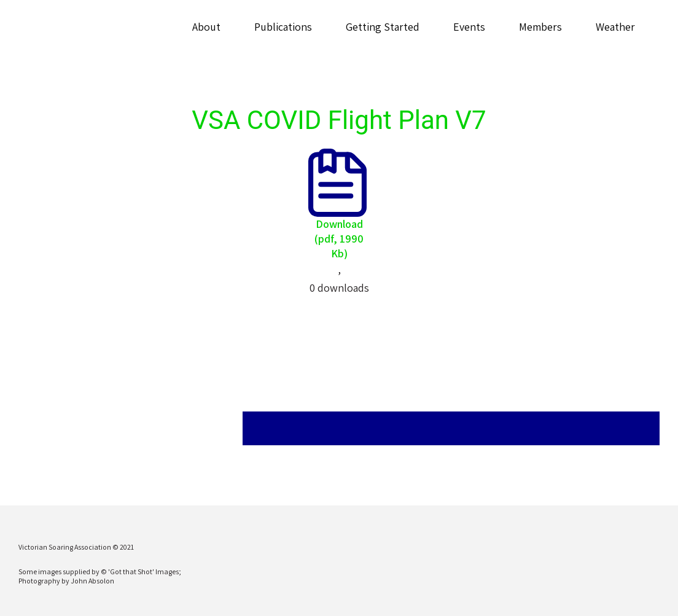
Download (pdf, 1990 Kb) (339, 239)
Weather (615, 27)
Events (469, 27)
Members (540, 27)
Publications (283, 27)
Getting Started (383, 27)
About (206, 27)
